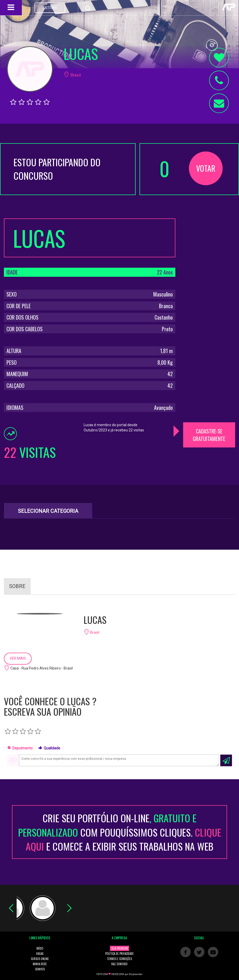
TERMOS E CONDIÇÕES (119, 959)
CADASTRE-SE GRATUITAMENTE (209, 435)
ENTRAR (50, 8)
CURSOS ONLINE (40, 959)
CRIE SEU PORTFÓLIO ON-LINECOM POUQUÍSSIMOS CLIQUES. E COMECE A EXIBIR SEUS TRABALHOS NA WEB (120, 832)
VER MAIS (18, 658)
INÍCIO (40, 948)
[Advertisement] (209, 296)
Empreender (136, 974)
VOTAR (206, 168)
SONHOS (40, 969)
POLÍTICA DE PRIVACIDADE (119, 954)
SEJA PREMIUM (119, 948)
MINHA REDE (40, 964)
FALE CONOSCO (119, 964)
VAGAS (40, 954)
